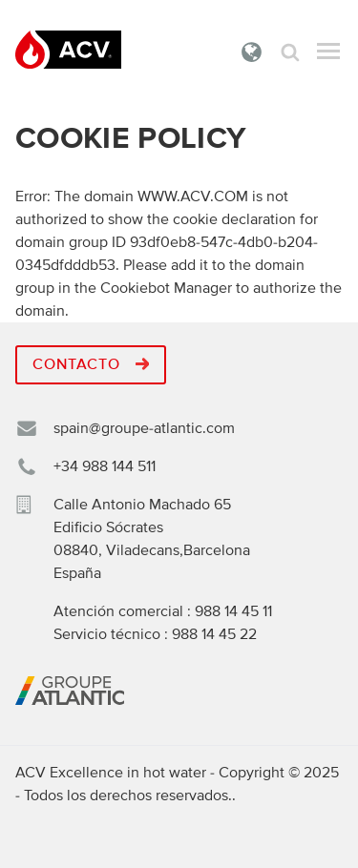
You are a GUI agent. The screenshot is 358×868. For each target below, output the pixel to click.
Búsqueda (290, 52)
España (252, 52)
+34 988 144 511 (105, 466)
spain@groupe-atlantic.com (144, 428)
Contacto (91, 364)
